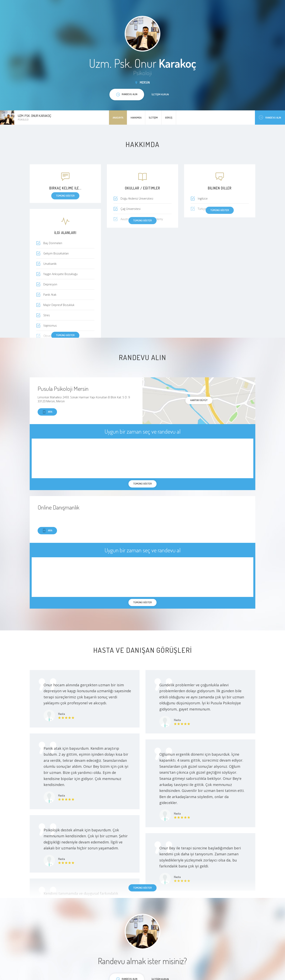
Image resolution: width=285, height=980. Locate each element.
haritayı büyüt (199, 400)
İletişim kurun (160, 94)
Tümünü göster (65, 335)
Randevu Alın (270, 117)
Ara (47, 412)
